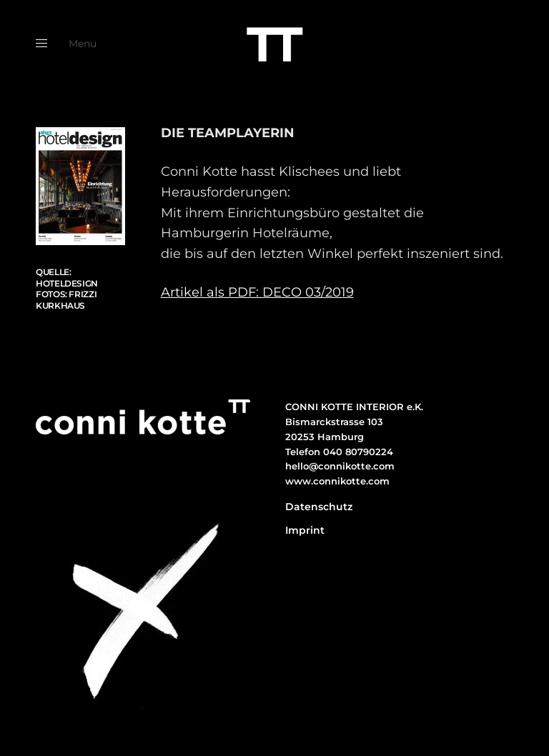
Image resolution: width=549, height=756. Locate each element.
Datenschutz (319, 507)
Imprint (305, 530)
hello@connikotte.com (340, 466)
